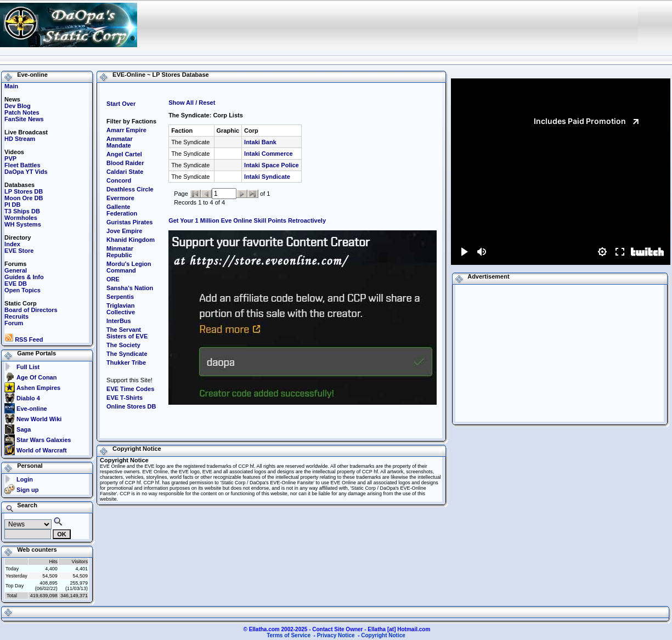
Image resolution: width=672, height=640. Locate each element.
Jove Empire (124, 231)
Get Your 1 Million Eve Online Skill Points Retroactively (247, 220)
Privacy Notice (336, 635)
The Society (123, 345)
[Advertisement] (432, 25)
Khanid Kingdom (131, 240)
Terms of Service (289, 635)
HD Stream (20, 139)
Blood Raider (125, 163)
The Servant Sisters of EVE (127, 333)
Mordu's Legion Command (129, 267)
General (16, 270)
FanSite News (24, 119)
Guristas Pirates (129, 222)
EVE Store (19, 251)
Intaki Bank (260, 142)
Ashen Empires (38, 388)
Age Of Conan (36, 377)
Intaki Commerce (269, 154)
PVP (10, 158)
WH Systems (23, 224)
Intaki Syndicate (267, 177)
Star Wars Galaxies (44, 440)
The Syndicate (127, 354)
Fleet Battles (22, 165)
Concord (119, 180)
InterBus (119, 321)
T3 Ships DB (22, 211)
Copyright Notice (383, 635)
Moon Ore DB (24, 198)
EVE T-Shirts (125, 398)
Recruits (16, 316)
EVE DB (16, 284)
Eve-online (32, 409)
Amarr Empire (126, 130)
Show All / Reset (192, 103)
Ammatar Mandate (120, 142)
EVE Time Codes (130, 389)
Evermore (120, 198)
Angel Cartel (124, 154)
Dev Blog (18, 106)
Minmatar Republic (120, 252)
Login (25, 479)
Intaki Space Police (272, 165)
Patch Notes (22, 112)
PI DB (12, 205)
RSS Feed (24, 339)
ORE (113, 279)
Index (12, 244)
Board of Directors (31, 310)
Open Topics (22, 290)
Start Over (121, 104)
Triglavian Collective (121, 309)
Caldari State (125, 172)
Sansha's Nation (130, 288)
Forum (14, 323)
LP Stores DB (24, 191)
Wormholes (21, 218)
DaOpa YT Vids (26, 172)
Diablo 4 (28, 398)
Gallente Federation (122, 210)
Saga (24, 429)
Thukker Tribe (126, 363)
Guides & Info (24, 277)
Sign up (27, 490)
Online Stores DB (131, 406)
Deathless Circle (130, 189)
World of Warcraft (42, 450)
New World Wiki (39, 419)
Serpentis (120, 297)
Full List (28, 367)
